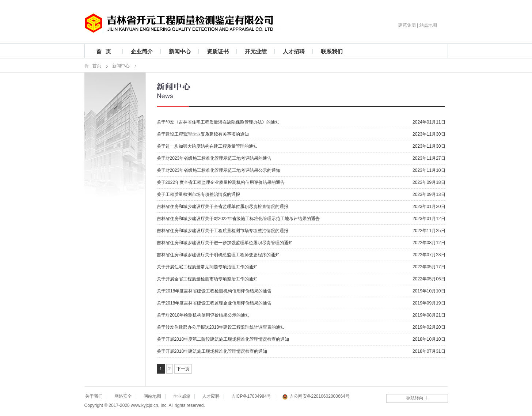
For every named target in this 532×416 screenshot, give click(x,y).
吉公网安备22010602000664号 (316, 397)
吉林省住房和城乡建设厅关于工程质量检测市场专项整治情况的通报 (223, 231)
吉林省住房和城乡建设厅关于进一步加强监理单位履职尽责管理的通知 (225, 243)
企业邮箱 (182, 396)
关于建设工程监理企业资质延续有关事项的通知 (203, 134)
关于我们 (94, 396)
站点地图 (428, 25)
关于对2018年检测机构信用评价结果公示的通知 (203, 315)
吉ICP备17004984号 (251, 396)
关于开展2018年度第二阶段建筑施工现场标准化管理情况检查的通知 (223, 339)
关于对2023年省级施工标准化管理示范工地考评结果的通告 (214, 158)
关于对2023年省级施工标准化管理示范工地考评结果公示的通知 (219, 170)
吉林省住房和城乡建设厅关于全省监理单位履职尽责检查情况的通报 (223, 207)
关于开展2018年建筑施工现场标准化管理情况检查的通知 (212, 351)
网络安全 (123, 396)
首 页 (104, 52)
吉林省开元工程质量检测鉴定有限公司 (182, 23)
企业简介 (142, 52)
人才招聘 (294, 52)
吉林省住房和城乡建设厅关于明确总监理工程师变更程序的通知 (218, 255)
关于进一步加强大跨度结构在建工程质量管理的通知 (207, 146)
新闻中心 (180, 52)
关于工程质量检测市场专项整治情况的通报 (198, 194)
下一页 (183, 369)
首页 (97, 66)
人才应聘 (211, 396)
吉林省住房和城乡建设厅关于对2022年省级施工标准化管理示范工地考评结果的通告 (238, 219)
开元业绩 (256, 52)
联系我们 (332, 52)
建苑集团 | (408, 25)
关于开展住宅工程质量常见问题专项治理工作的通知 (207, 267)
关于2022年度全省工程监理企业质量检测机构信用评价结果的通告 (221, 182)
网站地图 (152, 396)
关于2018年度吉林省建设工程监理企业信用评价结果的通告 (214, 303)
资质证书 (218, 52)
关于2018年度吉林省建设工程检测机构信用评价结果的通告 (214, 291)
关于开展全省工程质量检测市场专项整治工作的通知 (207, 279)
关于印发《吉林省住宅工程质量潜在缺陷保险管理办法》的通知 (218, 122)
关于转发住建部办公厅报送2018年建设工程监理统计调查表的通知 (221, 327)
